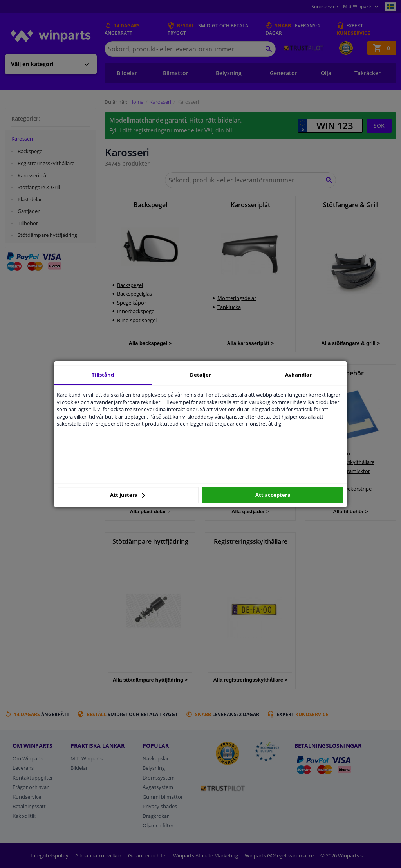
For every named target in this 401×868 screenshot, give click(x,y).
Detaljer (200, 375)
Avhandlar (298, 375)
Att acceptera (273, 495)
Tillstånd (103, 375)
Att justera (127, 495)
